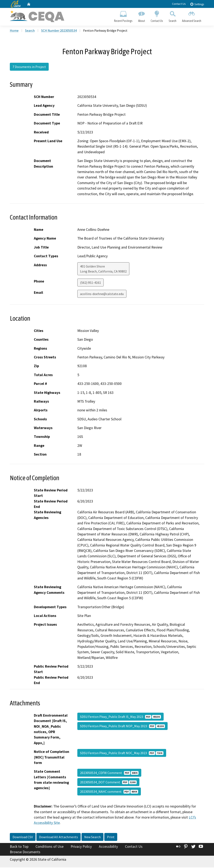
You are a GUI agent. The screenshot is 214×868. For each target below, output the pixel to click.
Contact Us (179, 4)
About (141, 16)
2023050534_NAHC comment (109, 792)
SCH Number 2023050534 (59, 31)
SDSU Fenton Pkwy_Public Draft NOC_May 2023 (122, 754)
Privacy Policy (81, 847)
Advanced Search (192, 16)
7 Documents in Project (29, 67)
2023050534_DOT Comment (108, 783)
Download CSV (23, 838)
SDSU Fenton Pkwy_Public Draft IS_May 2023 (120, 717)
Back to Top (19, 847)
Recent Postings (123, 16)
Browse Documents (25, 853)
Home (14, 31)
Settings (197, 4)
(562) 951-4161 (90, 283)
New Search (92, 838)
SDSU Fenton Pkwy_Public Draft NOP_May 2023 (122, 727)
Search (173, 16)
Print (111, 838)
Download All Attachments (59, 838)
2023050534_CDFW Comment (109, 773)
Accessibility (108, 847)
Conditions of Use (50, 847)
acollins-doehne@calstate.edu (102, 294)
